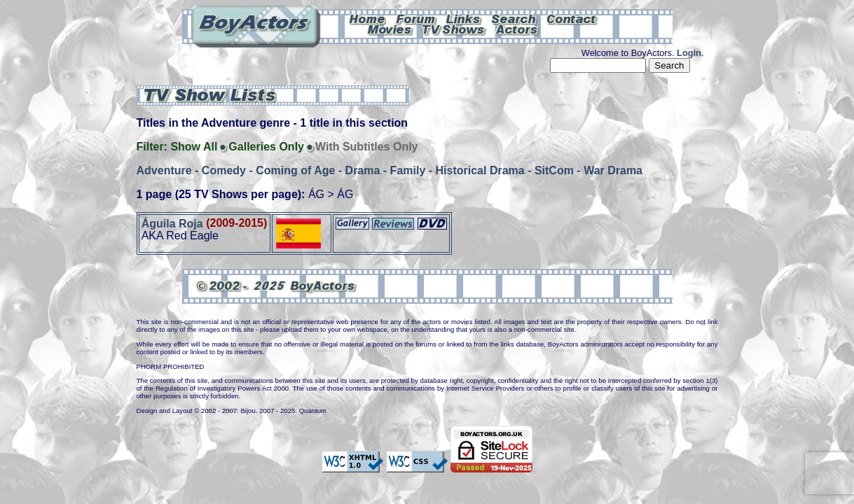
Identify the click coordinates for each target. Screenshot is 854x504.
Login (689, 53)
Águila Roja (172, 223)
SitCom (554, 170)
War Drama (613, 170)
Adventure (164, 170)
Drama (363, 170)
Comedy (224, 170)
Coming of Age (295, 170)
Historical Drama (480, 170)
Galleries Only (266, 147)
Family (408, 170)
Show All (194, 147)
